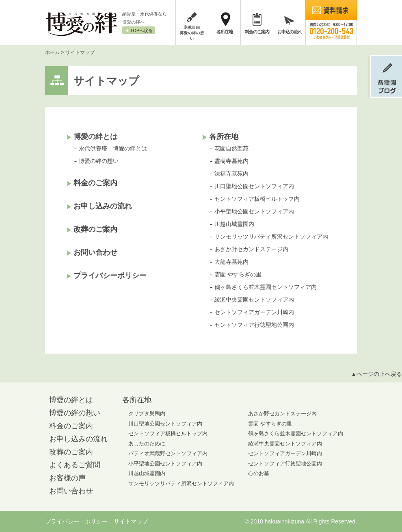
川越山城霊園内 (234, 224)
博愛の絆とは (71, 400)
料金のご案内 (257, 32)
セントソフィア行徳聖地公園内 (254, 325)
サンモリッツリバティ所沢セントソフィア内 (271, 237)
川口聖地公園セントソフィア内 (254, 186)
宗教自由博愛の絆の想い (192, 33)
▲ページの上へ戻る (376, 374)
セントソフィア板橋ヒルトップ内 (257, 199)
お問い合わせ (95, 252)
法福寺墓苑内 (231, 174)
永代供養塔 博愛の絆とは (113, 148)
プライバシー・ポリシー (76, 521)
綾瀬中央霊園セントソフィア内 (254, 300)
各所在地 (225, 32)
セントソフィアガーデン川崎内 (254, 312)
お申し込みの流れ (103, 206)
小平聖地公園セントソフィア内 (254, 211)
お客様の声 (67, 478)
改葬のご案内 (95, 229)
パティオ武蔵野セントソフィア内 (168, 453)
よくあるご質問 (75, 465)
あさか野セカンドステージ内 (251, 249)
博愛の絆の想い (99, 161)
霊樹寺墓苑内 (231, 161)
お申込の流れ (290, 32)
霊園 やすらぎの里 (238, 274)
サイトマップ (131, 521)
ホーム (52, 52)
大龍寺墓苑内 (231, 262)
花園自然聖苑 (231, 148)
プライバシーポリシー (110, 276)
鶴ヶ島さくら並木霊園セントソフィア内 (266, 287)
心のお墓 (259, 473)
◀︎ (139, 30)
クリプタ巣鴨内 (147, 414)
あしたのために (147, 444)
